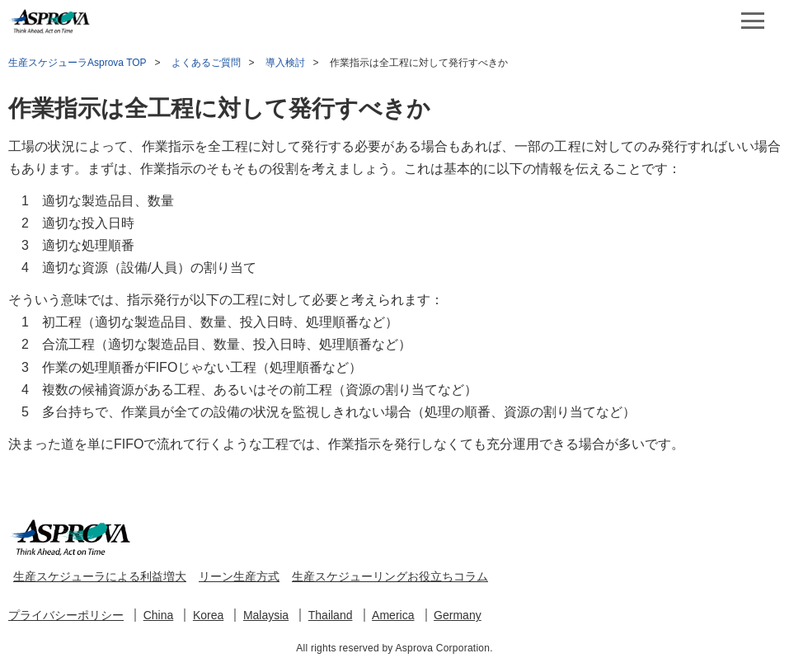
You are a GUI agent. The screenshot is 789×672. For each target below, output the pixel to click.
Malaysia (266, 615)
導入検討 (285, 63)
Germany (458, 615)
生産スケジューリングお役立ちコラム (390, 576)
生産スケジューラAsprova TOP (77, 63)
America (393, 615)
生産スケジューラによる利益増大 (100, 576)
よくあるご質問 (206, 63)
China (159, 615)
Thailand (331, 615)
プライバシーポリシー (66, 615)
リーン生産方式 (239, 576)
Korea (208, 615)
